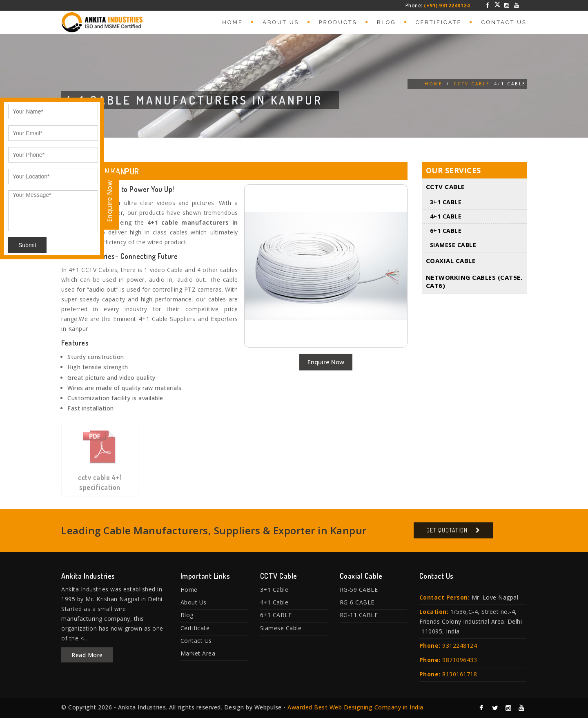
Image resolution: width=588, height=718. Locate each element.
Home (233, 22)
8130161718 (460, 674)
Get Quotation (447, 534)
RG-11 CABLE (359, 615)
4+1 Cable (446, 216)
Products (338, 22)
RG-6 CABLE (357, 602)
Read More (87, 655)
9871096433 (460, 660)
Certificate (439, 22)
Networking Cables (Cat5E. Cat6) (474, 281)
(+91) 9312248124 (447, 6)
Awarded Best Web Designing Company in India (355, 707)
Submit (27, 245)
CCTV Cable (472, 84)
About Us (281, 22)
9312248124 (460, 646)
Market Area (198, 653)
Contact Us (504, 22)
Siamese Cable (453, 245)
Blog (386, 22)
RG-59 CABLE (359, 590)
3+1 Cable (446, 202)
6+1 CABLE (446, 231)
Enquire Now (326, 362)
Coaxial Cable (451, 261)
